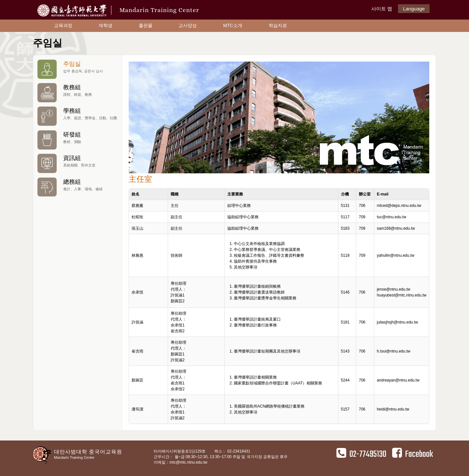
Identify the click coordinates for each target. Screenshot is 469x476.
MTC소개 (233, 25)
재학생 (106, 25)
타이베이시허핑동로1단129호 (180, 451)
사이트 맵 (382, 9)
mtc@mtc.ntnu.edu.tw (188, 462)
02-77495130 (361, 454)
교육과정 (63, 25)
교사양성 (188, 25)
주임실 (77, 69)
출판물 (146, 25)
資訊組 (77, 163)
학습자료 (278, 25)
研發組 (77, 140)
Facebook (412, 454)
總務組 (77, 187)
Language (414, 9)
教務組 (77, 92)
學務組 (77, 116)
